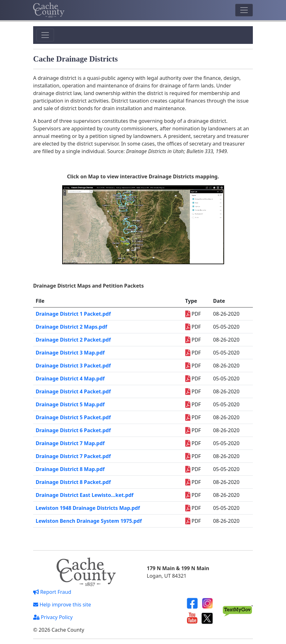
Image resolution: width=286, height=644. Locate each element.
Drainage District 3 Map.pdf (70, 353)
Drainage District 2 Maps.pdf (71, 327)
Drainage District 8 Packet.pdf (73, 482)
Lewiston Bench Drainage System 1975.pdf (89, 521)
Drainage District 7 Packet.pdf (73, 456)
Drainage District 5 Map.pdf (70, 404)
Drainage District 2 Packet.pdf (73, 340)
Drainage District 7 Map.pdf (70, 443)
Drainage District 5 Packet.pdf (73, 417)
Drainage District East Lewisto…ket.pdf (85, 495)
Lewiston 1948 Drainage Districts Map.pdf (88, 508)
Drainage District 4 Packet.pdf (73, 391)
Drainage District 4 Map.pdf (70, 379)
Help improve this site (62, 605)
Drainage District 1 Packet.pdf (73, 314)
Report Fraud (52, 592)
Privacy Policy (53, 617)
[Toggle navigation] (244, 10)
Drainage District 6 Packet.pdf (73, 430)
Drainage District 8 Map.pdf (70, 469)
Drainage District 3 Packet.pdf (73, 366)
